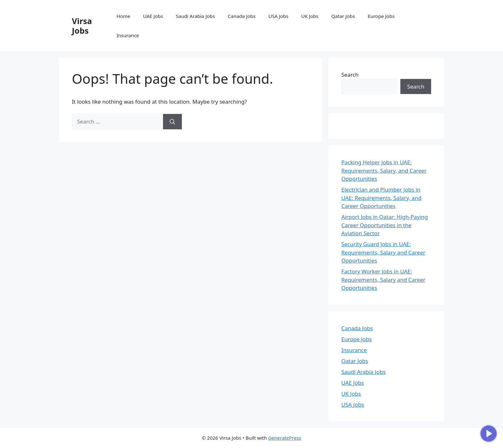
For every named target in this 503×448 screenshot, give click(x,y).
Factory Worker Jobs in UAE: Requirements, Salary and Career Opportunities (383, 280)
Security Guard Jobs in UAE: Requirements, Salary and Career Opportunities (383, 252)
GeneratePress (285, 438)
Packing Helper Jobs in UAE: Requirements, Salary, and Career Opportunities (384, 170)
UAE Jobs (153, 16)
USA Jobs (278, 16)
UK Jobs (310, 16)
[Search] (172, 122)
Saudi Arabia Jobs (195, 16)
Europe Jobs (381, 16)
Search (350, 75)
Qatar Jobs (343, 16)
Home (123, 16)
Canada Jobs (242, 16)
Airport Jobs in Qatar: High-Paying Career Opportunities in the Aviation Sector (385, 225)
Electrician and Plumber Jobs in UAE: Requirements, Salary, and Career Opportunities (381, 198)
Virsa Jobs (82, 26)
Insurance (128, 35)
